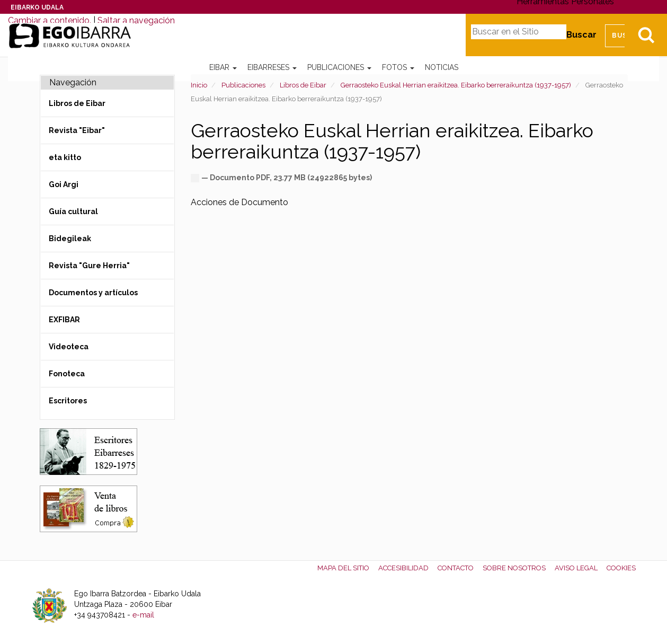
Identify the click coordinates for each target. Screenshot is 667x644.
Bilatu (646, 35)
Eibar (223, 67)
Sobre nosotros (514, 568)
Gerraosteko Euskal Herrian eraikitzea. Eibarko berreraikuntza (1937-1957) (456, 85)
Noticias (442, 67)
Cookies (621, 568)
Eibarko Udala (37, 7)
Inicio (199, 85)
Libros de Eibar (303, 85)
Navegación (73, 82)
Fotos (398, 67)
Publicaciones (339, 67)
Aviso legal (576, 568)
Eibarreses (272, 67)
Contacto (456, 568)
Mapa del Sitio (343, 568)
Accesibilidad (403, 568)
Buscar (581, 35)
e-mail (143, 615)
